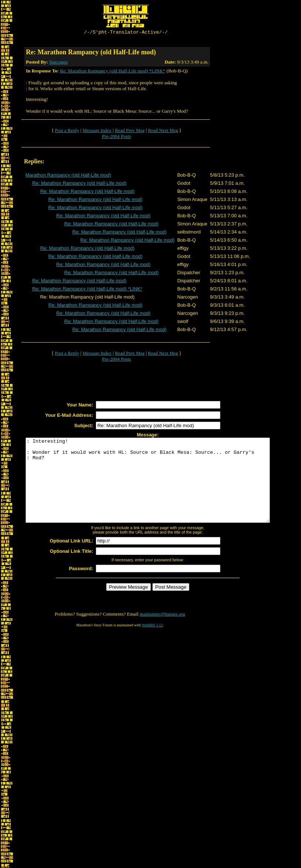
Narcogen (59, 63)
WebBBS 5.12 (152, 643)
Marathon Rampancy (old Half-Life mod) (68, 176)
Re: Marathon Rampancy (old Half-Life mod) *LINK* (113, 72)
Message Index (97, 131)
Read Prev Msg (130, 131)
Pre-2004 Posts (116, 137)
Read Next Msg (163, 131)
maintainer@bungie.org (163, 632)
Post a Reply (67, 131)
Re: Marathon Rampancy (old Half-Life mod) (79, 184)
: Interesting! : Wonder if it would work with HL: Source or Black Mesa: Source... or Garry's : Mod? (163, 490)
